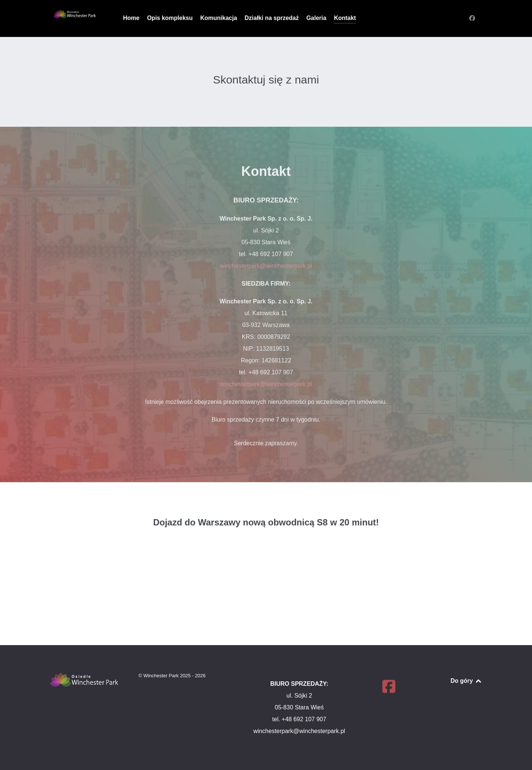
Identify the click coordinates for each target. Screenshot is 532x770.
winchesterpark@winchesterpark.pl (266, 266)
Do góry (466, 681)
